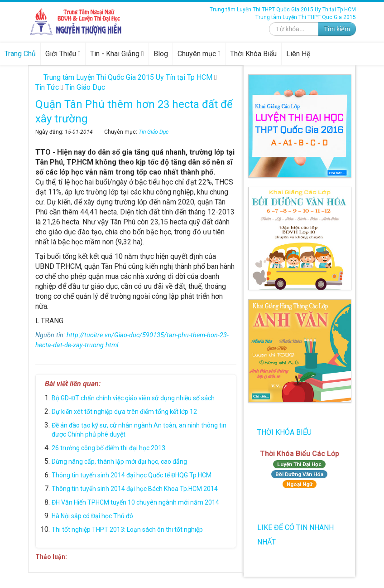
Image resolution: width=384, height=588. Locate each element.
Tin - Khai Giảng (117, 54)
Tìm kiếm (337, 29)
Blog (161, 54)
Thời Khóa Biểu (253, 54)
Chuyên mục (199, 54)
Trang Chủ (20, 54)
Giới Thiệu (63, 54)
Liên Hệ (298, 54)
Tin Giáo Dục (154, 132)
